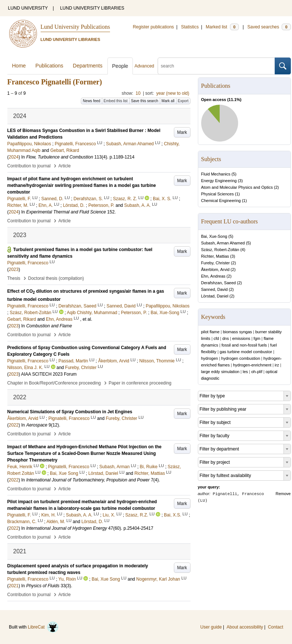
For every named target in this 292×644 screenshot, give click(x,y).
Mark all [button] (168, 101)
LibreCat (43, 627)
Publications (49, 66)
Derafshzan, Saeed (219, 283)
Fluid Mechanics (216, 174)
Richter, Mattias (215, 256)
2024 (14, 157)
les (245, 372)
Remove (283, 494)
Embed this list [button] (116, 101)
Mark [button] (182, 132)
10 (138, 93)
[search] (216, 66)
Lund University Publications (75, 27)
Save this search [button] (145, 101)
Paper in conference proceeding (140, 383)
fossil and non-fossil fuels (244, 345)
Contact (276, 627)
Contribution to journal (29, 166)
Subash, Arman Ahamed (223, 243)
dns (226, 338)
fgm (257, 338)
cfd (217, 338)
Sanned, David (214, 289)
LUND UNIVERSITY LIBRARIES (92, 8)
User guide (211, 627)
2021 (14, 586)
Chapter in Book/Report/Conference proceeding (54, 383)
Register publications (153, 27)
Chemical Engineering (221, 201)
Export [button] (183, 101)
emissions (241, 338)
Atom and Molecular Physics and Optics (237, 187)
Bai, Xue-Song (214, 236)
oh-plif (257, 372)
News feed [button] (91, 101)
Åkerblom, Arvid (215, 269)
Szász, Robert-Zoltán (220, 250)
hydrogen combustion (241, 358)
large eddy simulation (220, 372)
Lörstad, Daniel (215, 296)
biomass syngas (238, 332)
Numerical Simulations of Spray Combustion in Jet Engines (70, 412)
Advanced (144, 66)
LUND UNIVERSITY (28, 8)
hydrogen (210, 358)
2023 (14, 269)
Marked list (222, 27)
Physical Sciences (218, 194)
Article (64, 166)
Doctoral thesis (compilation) (56, 278)
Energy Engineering (219, 181)
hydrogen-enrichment (252, 365)
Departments (87, 66)
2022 (14, 425)
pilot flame (210, 332)
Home (19, 66)
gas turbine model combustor (246, 352)
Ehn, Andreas (213, 276)
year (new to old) (173, 93)
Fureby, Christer (216, 263)
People (120, 66)
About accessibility (245, 627)
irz (277, 365)
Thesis (14, 278)
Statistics (190, 27)
